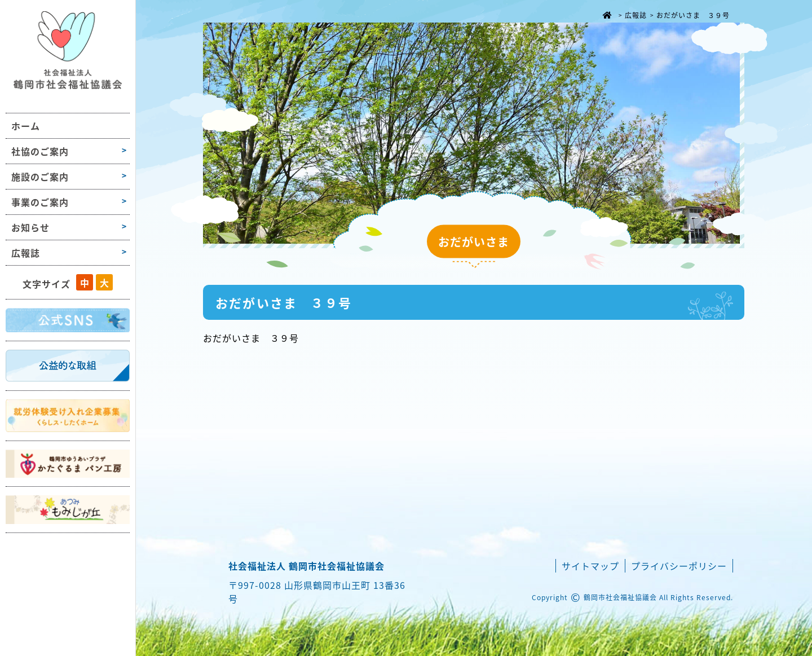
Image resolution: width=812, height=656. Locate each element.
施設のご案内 (40, 177)
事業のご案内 (40, 202)
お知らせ (30, 227)
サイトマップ (590, 566)
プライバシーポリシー (679, 566)
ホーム (26, 126)
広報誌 (26, 253)
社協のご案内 (40, 151)
